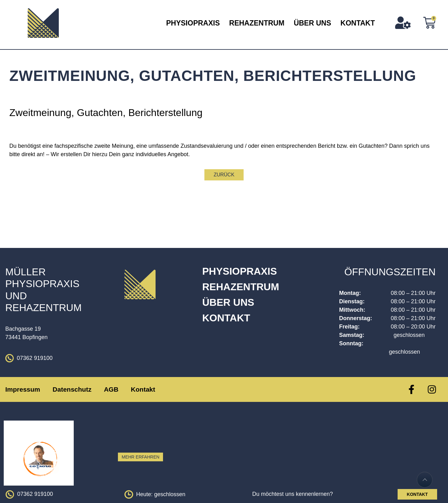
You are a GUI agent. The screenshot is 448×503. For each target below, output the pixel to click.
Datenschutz (72, 389)
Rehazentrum (257, 23)
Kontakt (358, 23)
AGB (111, 389)
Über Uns (312, 23)
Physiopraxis (193, 23)
